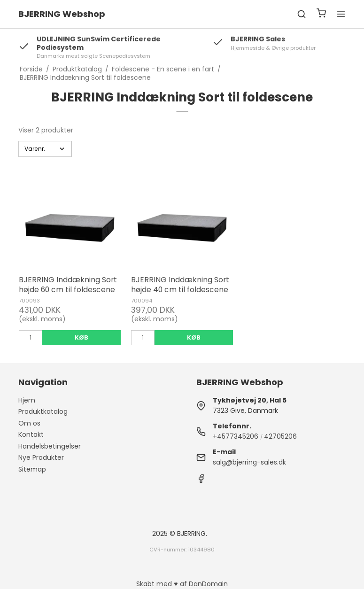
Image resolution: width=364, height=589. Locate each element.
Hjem (27, 400)
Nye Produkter (41, 457)
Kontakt (31, 434)
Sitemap (32, 469)
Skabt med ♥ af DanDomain (182, 584)
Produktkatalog (43, 411)
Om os (29, 423)
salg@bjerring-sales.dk (249, 462)
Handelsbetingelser (50, 446)
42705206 (280, 436)
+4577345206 (236, 436)
